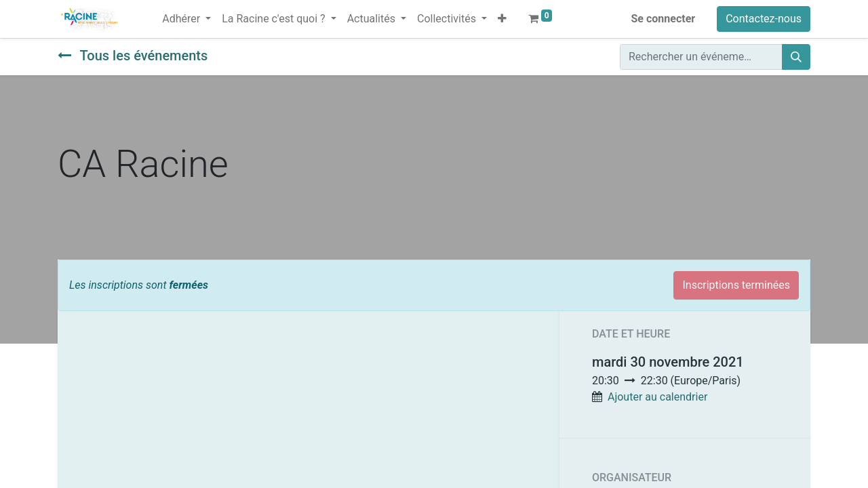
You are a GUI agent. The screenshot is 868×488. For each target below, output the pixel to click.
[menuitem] (151, 11)
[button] (502, 19)
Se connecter (664, 19)
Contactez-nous (764, 19)
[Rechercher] (796, 57)
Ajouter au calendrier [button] (657, 397)
